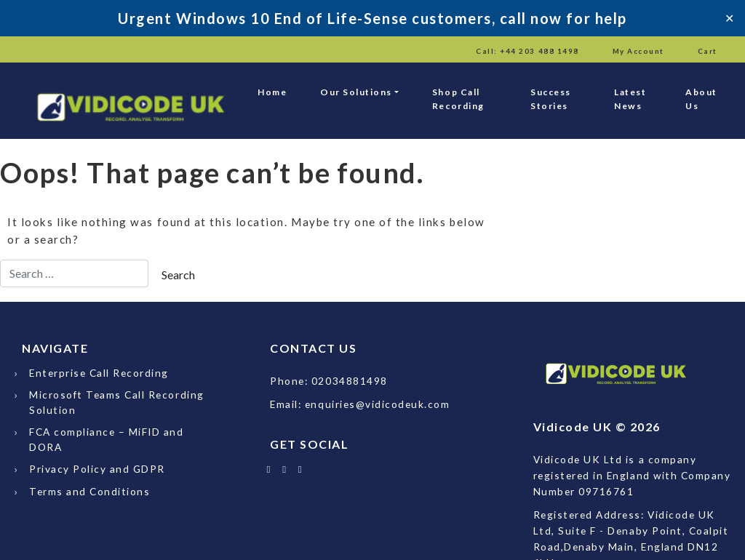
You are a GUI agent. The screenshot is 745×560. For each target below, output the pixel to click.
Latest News (630, 99)
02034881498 (350, 381)
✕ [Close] (729, 18)
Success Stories (551, 99)
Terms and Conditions (89, 491)
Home (272, 92)
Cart (708, 51)
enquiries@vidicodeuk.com (377, 404)
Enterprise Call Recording (99, 373)
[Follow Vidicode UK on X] (269, 469)
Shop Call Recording (458, 99)
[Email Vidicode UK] (301, 469)
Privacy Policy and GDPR (97, 469)
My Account (638, 51)
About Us (701, 99)
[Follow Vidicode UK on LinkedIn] (285, 469)
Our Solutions (356, 92)
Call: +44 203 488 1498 (527, 51)
